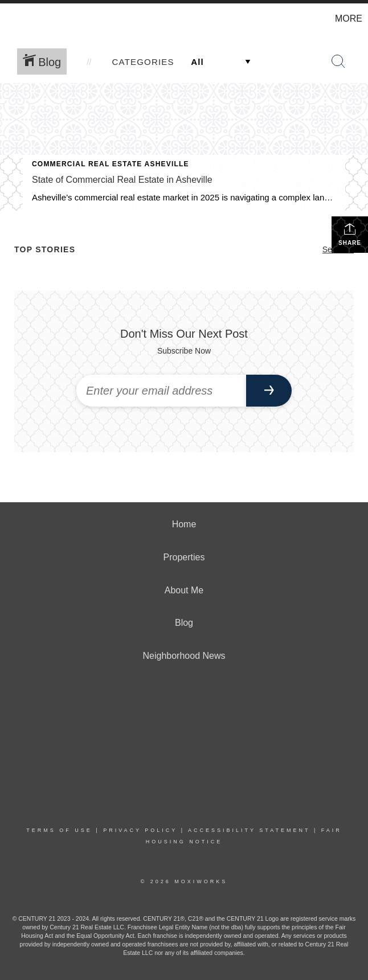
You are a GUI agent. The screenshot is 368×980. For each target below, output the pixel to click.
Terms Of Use (59, 830)
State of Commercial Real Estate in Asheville (122, 180)
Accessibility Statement (249, 830)
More (349, 19)
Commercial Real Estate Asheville (111, 164)
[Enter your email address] (161, 391)
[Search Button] (338, 61)
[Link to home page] (15, 19)
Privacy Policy (140, 830)
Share (350, 234)
